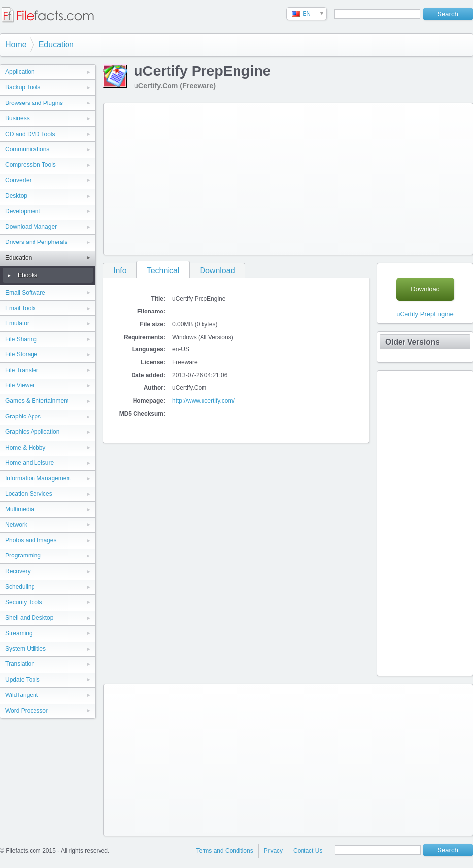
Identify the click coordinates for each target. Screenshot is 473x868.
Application (20, 72)
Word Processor (27, 711)
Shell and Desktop (29, 618)
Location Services (29, 494)
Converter (18, 180)
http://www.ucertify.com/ (203, 401)
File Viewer (20, 385)
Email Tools (20, 308)
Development (23, 211)
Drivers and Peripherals (36, 242)
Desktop (16, 196)
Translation (20, 664)
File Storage (21, 354)
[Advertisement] (268, 177)
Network (16, 525)
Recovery (18, 571)
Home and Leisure (30, 463)
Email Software (25, 293)
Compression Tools (31, 165)
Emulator (17, 323)
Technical (163, 270)
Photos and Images (31, 540)
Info (120, 270)
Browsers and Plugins (34, 103)
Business (17, 118)
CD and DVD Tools (30, 134)
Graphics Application (32, 432)
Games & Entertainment (37, 401)
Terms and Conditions (225, 851)
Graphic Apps (23, 417)
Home (16, 45)
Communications (27, 149)
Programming (23, 556)
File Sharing (21, 339)
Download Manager (31, 227)
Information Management (38, 478)
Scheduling (20, 587)
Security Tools (24, 602)
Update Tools (23, 680)
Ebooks (28, 275)
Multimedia (20, 509)
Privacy (273, 851)
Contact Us (308, 851)
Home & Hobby (25, 448)
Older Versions (412, 342)
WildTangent (22, 695)
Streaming (19, 633)
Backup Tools (23, 87)
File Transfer (22, 370)
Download (217, 270)
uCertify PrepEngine (425, 314)
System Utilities (26, 649)
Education (56, 45)
